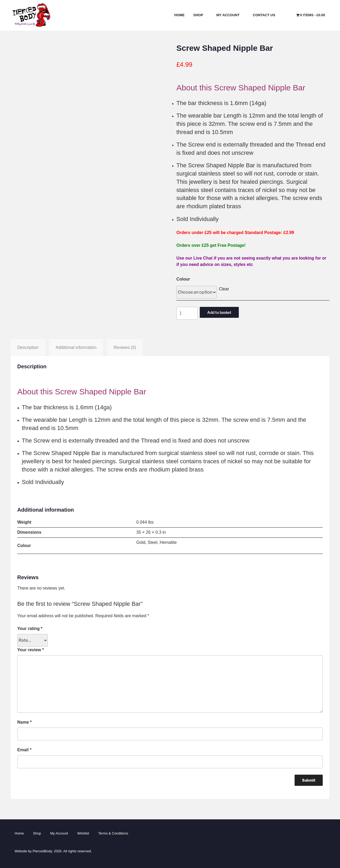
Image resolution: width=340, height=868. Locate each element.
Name (24, 722)
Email (24, 750)
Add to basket (219, 312)
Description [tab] (28, 347)
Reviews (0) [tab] (125, 347)
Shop (201, 15)
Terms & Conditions (113, 833)
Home (179, 15)
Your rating (30, 629)
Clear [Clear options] (224, 289)
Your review (31, 650)
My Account (230, 15)
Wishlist (83, 833)
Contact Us (266, 15)
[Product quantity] (187, 313)
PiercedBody (42, 851)
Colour (183, 279)
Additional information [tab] (76, 347)
